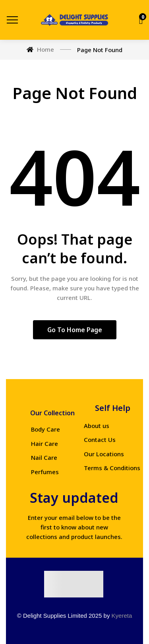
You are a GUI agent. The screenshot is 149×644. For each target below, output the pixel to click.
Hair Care (45, 444)
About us (97, 426)
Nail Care (44, 457)
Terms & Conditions (112, 468)
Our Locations (104, 454)
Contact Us (100, 440)
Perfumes (45, 472)
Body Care (45, 429)
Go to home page (75, 330)
